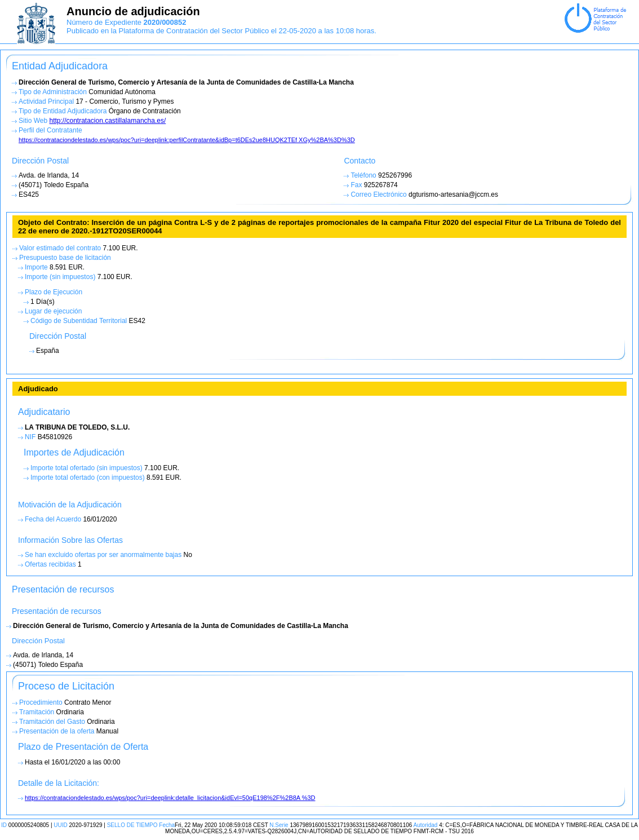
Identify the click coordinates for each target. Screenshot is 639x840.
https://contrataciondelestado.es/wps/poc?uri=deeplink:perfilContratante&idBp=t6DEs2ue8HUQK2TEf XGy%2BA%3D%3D (187, 140)
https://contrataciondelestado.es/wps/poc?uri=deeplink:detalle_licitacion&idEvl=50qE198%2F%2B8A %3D (170, 798)
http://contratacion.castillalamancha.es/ (107, 121)
